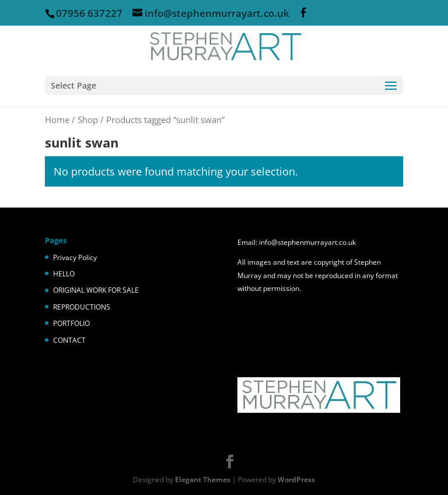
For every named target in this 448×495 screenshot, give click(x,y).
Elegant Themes (203, 480)
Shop (88, 120)
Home (57, 120)
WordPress (296, 480)
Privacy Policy (75, 257)
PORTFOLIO (71, 323)
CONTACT (69, 340)
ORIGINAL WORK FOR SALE (96, 290)
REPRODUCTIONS (82, 307)
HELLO (64, 274)
